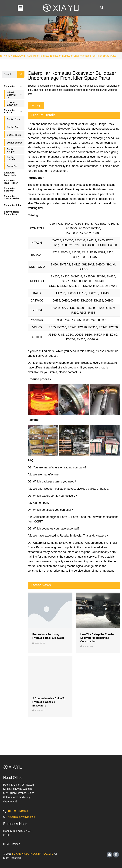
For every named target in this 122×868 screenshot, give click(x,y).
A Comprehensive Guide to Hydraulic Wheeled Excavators (49, 702)
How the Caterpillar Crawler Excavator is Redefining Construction (97, 638)
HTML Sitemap (12, 844)
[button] (20, 8)
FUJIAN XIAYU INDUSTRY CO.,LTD (33, 854)
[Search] (21, 74)
